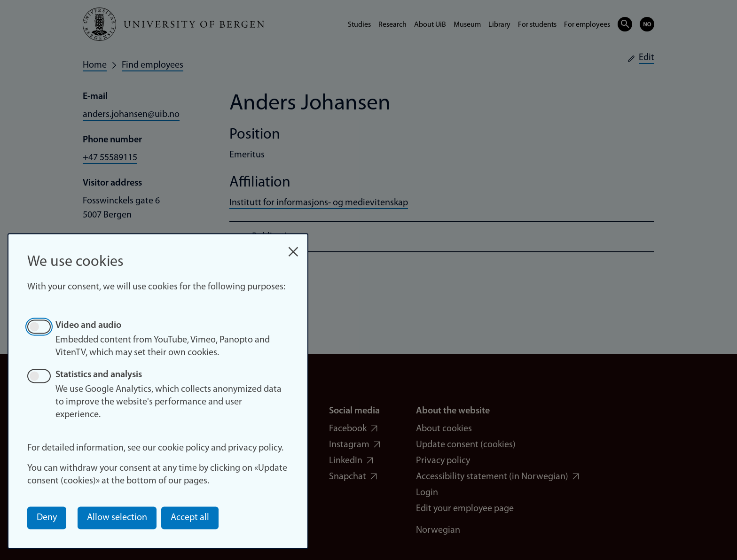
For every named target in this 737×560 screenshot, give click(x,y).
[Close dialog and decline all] (293, 247)
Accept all (190, 518)
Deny (47, 518)
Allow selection (117, 518)
